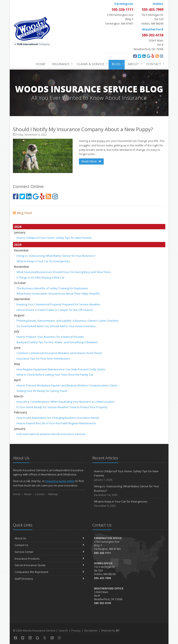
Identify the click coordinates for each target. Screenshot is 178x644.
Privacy (76, 630)
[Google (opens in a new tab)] (148, 56)
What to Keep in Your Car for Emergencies (43, 261)
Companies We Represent (49, 572)
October (20, 283)
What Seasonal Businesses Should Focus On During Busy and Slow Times (64, 272)
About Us (49, 538)
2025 (18, 244)
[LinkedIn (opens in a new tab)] (144, 56)
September (22, 299)
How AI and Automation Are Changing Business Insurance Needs (58, 418)
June (17, 348)
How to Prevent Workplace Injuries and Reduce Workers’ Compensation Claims (67, 385)
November (22, 267)
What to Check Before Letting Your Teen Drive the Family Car (55, 375)
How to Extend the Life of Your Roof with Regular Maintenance (56, 423)
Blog (117, 64)
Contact (155, 64)
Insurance (61, 64)
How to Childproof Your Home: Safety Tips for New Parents (54, 238)
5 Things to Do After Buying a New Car (41, 277)
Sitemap (53, 494)
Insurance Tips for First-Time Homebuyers (43, 358)
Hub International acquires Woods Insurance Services (51, 434)
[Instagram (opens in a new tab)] (161, 56)
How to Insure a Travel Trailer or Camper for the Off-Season (55, 310)
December (21, 250)
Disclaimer (91, 630)
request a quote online (60, 481)
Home (41, 64)
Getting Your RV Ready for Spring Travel (42, 391)
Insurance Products (49, 559)
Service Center (49, 552)
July (17, 331)
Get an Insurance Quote (49, 565)
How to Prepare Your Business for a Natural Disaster (50, 337)
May (17, 364)
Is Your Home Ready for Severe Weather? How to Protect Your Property (62, 407)
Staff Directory (49, 579)
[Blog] (157, 56)
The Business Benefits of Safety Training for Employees (52, 288)
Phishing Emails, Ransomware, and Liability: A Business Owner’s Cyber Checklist (67, 321)
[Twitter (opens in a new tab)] (139, 56)
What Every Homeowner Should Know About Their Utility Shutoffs (58, 294)
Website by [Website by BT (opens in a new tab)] (110, 630)
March (19, 396)
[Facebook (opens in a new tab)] (135, 56)
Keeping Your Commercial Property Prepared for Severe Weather (58, 304)
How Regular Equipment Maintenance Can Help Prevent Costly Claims (61, 369)
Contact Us (49, 545)
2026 (18, 227)
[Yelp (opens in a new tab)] (153, 56)
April (17, 380)
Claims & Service (91, 64)
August (19, 315)
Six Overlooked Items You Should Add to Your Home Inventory (56, 326)
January (20, 232)
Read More (91, 161)
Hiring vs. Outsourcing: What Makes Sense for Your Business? (56, 256)
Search (63, 630)
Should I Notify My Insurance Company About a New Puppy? (83, 129)
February (21, 412)
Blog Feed (22, 213)
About (134, 64)
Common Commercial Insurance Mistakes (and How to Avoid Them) (59, 353)
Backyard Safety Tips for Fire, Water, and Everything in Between (57, 342)
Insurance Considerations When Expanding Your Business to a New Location (66, 402)
